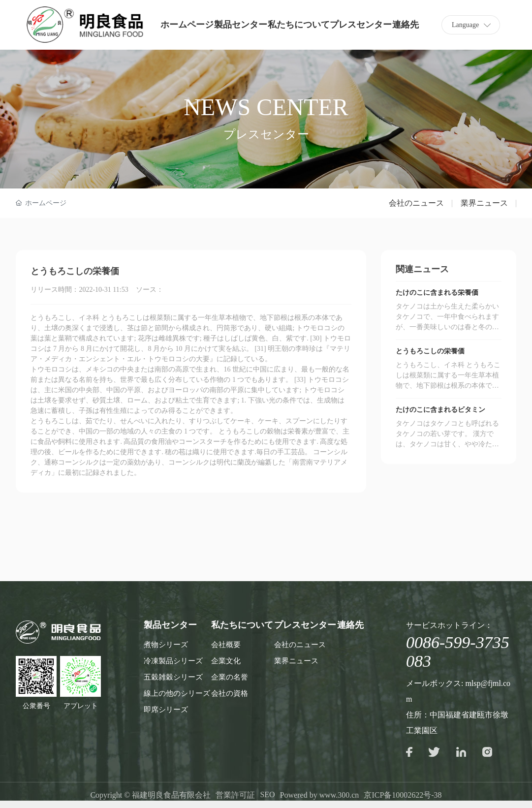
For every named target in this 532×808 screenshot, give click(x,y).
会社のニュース (416, 203)
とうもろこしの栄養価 (430, 351)
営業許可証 (235, 795)
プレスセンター (361, 25)
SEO (267, 794)
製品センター (241, 25)
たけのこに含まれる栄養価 (437, 293)
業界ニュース (484, 203)
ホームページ (187, 25)
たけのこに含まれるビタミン (440, 410)
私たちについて (299, 25)
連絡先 (406, 25)
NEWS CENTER (266, 107)
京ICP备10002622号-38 (403, 795)
